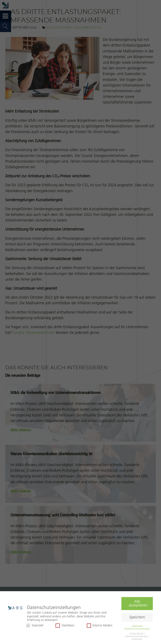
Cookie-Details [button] (137, 634)
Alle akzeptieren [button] (138, 603)
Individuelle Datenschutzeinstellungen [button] (137, 627)
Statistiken (65, 625)
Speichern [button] (137, 617)
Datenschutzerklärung (136, 636)
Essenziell (35, 625)
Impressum (137, 639)
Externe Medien (100, 625)
